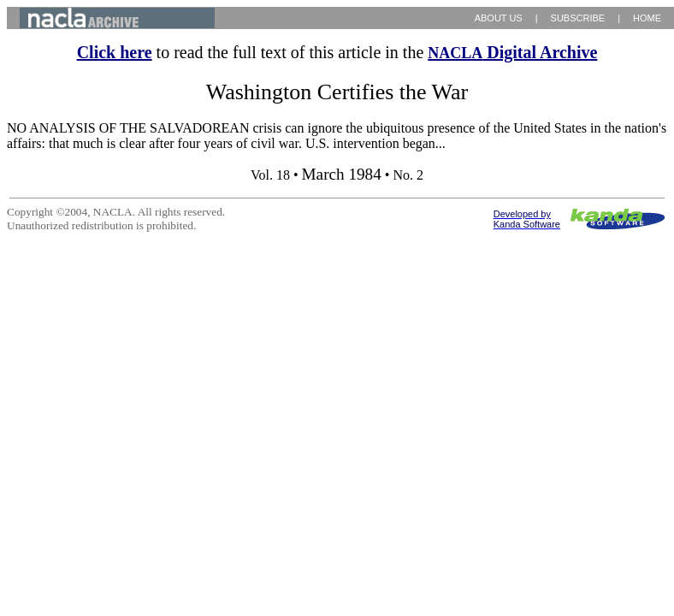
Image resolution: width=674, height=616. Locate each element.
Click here (115, 52)
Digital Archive (512, 52)
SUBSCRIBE (578, 18)
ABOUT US (499, 18)
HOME (647, 18)
